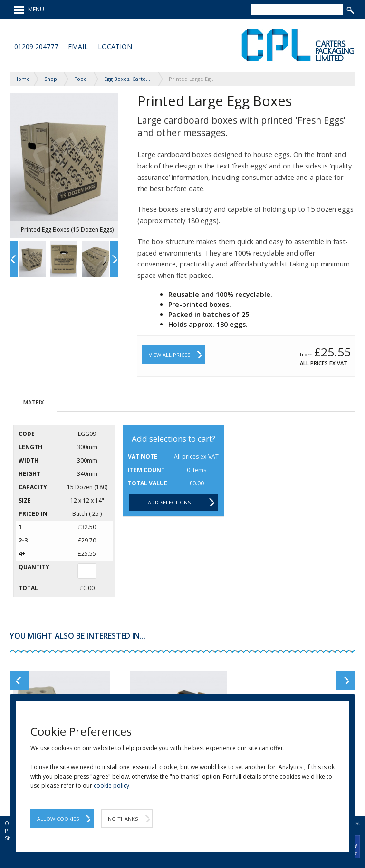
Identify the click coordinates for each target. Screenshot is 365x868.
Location (115, 47)
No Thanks (123, 819)
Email (78, 47)
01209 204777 (36, 47)
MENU (29, 10)
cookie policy (111, 785)
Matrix (34, 402)
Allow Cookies (58, 819)
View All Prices (169, 355)
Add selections (169, 502)
